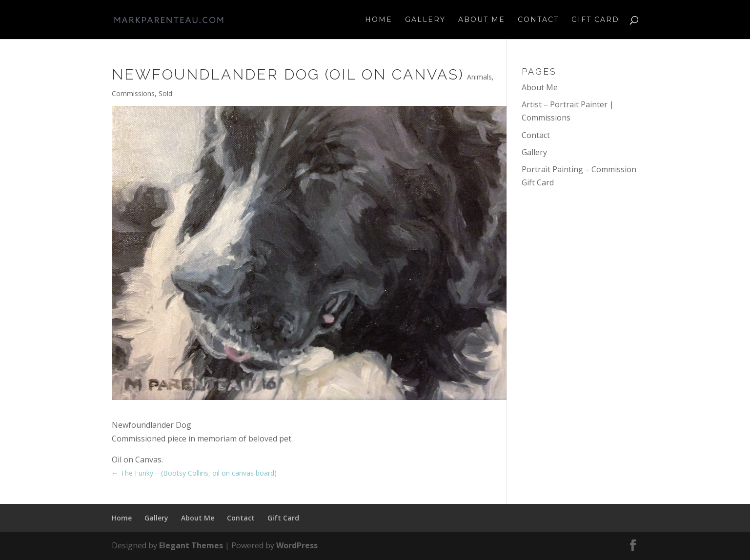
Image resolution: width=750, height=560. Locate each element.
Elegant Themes (191, 545)
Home (379, 20)
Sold (165, 93)
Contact (538, 20)
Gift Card (595, 20)
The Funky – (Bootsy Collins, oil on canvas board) (194, 473)
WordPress (297, 545)
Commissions (133, 93)
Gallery (425, 20)
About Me (482, 20)
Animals (479, 77)
